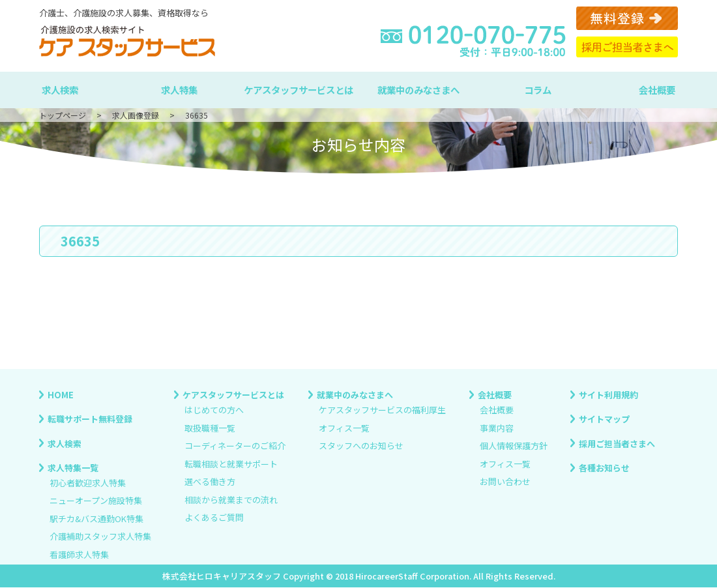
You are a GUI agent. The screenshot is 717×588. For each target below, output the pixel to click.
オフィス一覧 (344, 428)
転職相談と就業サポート (231, 464)
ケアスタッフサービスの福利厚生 (382, 410)
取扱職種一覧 (210, 428)
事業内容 (497, 428)
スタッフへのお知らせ (361, 446)
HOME (61, 395)
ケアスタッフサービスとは (299, 90)
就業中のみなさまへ (418, 90)
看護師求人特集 (79, 554)
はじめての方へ (214, 410)
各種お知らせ (604, 467)
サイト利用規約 (608, 395)
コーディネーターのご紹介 (235, 446)
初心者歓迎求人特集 (88, 483)
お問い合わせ (505, 482)
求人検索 (60, 90)
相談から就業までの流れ (231, 500)
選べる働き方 (210, 482)
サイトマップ (604, 419)
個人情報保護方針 (514, 446)
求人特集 (179, 90)
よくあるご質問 (214, 518)
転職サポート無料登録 (90, 419)
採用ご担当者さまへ (617, 443)
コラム (538, 90)
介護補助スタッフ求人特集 (100, 537)
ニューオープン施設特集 (96, 501)
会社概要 (657, 90)
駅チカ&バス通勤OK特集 (96, 519)
